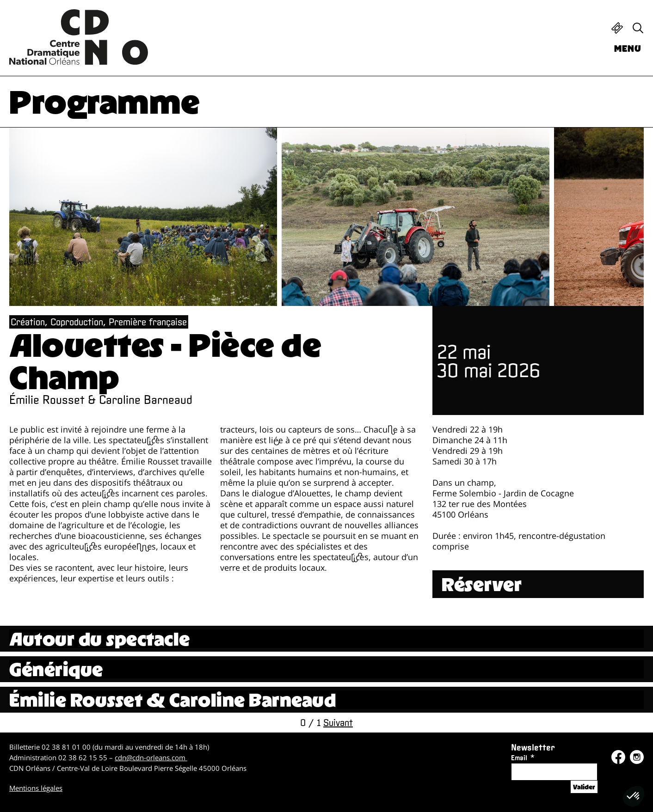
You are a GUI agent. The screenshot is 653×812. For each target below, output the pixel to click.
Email (519, 757)
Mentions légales (36, 788)
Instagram (637, 757)
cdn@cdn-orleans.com (151, 757)
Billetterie (617, 28)
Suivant (338, 723)
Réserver (482, 584)
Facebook (618, 757)
